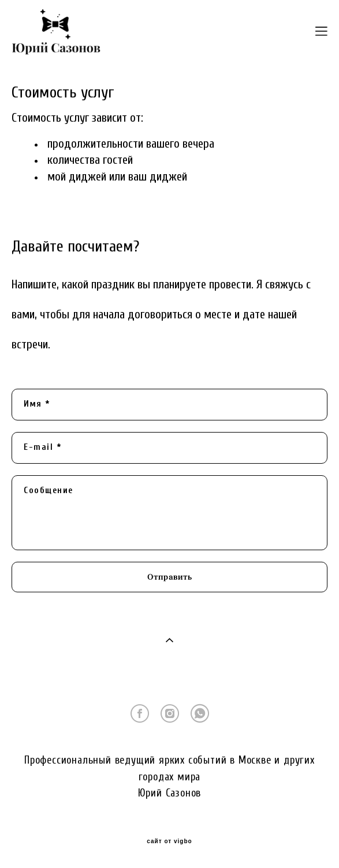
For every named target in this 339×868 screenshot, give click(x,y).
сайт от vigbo (169, 841)
